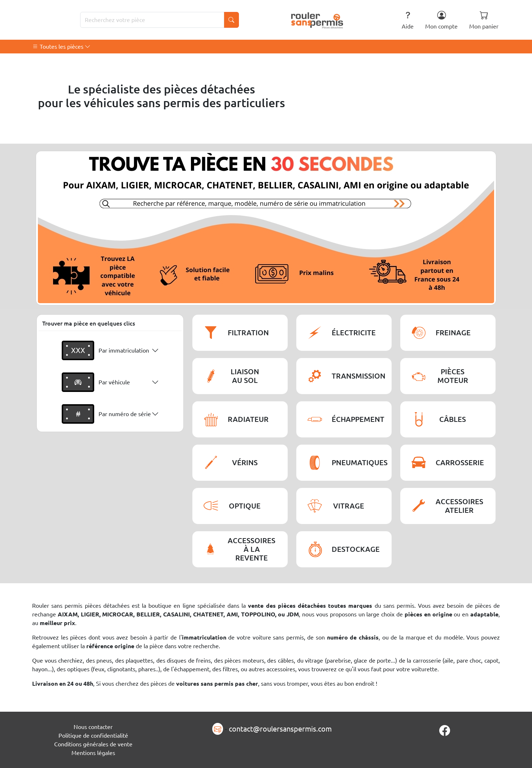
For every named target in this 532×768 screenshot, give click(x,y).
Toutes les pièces (62, 47)
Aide (408, 20)
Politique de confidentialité (93, 736)
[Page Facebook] (445, 730)
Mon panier (484, 20)
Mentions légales (93, 753)
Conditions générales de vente (93, 744)
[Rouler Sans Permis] (317, 20)
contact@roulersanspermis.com (280, 729)
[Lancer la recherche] (231, 20)
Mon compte (441, 20)
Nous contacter (93, 727)
